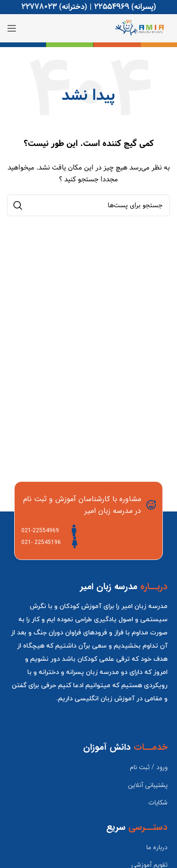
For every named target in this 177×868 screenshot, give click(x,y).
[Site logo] (142, 28)
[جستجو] (88, 205)
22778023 (39, 7)
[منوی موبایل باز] (12, 28)
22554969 (112, 7)
